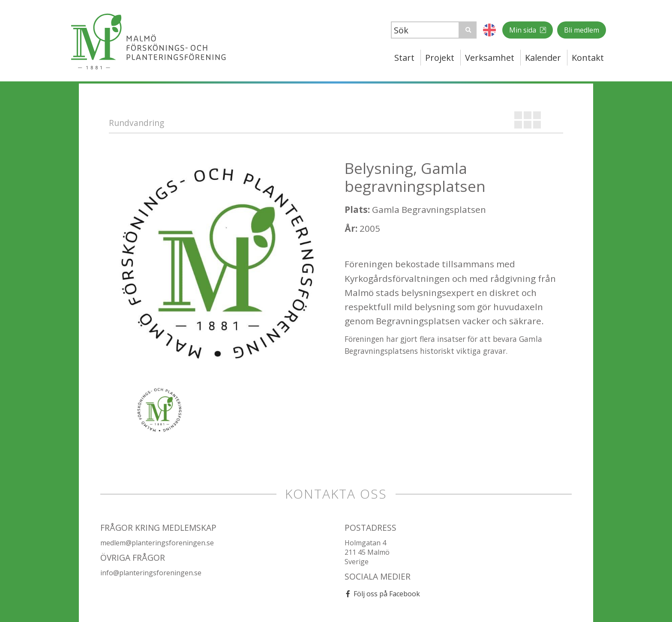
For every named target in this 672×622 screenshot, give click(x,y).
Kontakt (588, 58)
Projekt (440, 58)
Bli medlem (582, 30)
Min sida (523, 30)
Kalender (543, 58)
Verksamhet (490, 58)
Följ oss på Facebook (387, 594)
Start (404, 58)
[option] (218, 268)
